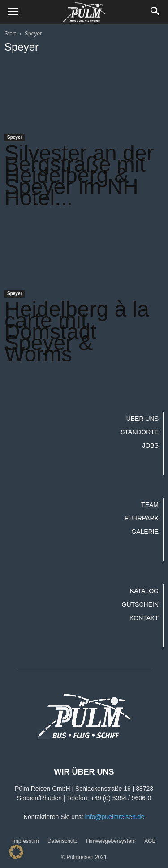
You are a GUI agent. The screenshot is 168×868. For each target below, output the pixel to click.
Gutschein (140, 604)
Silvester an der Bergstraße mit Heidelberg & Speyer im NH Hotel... (79, 175)
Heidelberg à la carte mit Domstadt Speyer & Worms (77, 332)
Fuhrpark (142, 518)
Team (150, 505)
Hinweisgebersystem (111, 841)
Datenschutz (62, 841)
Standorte (140, 432)
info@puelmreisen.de (115, 817)
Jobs (150, 445)
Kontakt (144, 618)
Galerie (145, 532)
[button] (155, 12)
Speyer (15, 137)
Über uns (142, 419)
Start (10, 34)
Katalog (144, 591)
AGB (150, 841)
